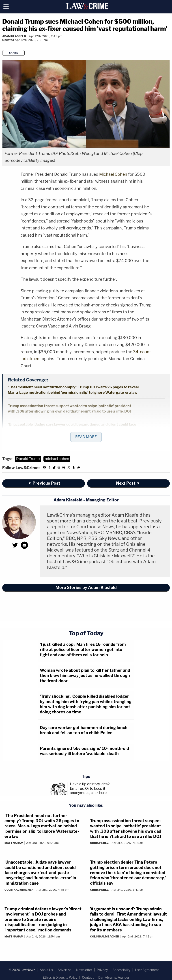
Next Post (128, 483)
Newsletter (84, 970)
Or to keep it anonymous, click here (88, 791)
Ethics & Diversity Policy (60, 977)
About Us (46, 970)
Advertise (64, 970)
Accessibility (121, 970)
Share (14, 53)
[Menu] (6, 7)
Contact (88, 977)
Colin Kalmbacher (19, 890)
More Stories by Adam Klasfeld (86, 587)
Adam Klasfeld (14, 36)
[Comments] (3, 46)
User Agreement (147, 970)
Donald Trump (28, 459)
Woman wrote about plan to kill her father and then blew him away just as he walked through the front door (85, 676)
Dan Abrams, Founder (114, 977)
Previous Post (44, 483)
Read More (86, 437)
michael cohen (57, 459)
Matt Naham (14, 843)
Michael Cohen (113, 174)
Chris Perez (99, 843)
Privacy (102, 970)
